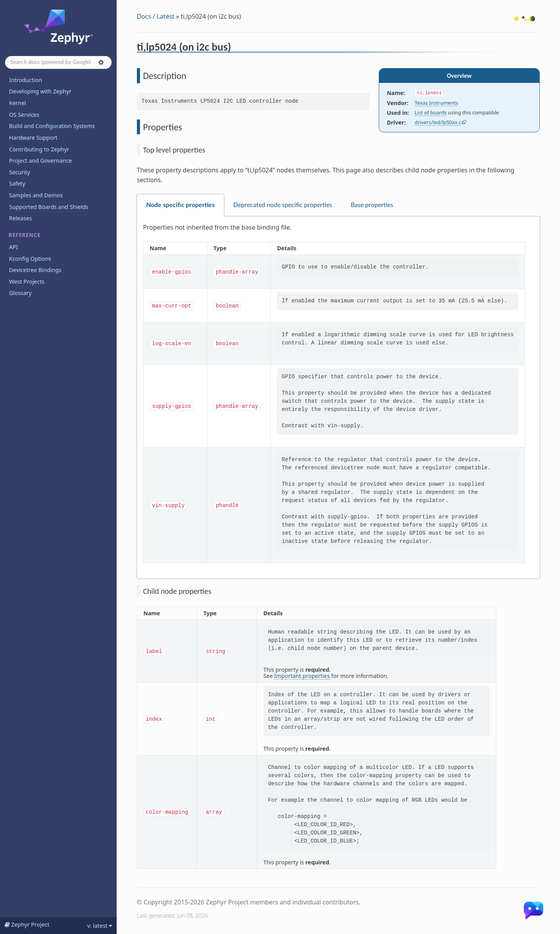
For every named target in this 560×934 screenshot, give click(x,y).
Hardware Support (33, 138)
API (13, 247)
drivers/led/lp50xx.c (438, 122)
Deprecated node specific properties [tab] (283, 205)
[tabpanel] (338, 398)
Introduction (25, 80)
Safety (17, 183)
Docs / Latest (156, 16)
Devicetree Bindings (35, 270)
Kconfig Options (30, 259)
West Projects (27, 282)
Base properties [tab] (372, 205)
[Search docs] (58, 62)
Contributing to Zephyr (39, 149)
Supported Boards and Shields (49, 207)
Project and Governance (40, 161)
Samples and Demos (36, 195)
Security (19, 172)
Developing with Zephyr (40, 91)
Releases (20, 218)
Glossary (20, 293)
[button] (101, 62)
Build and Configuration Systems (52, 126)
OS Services (24, 115)
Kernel (17, 103)
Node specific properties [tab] (180, 205)
